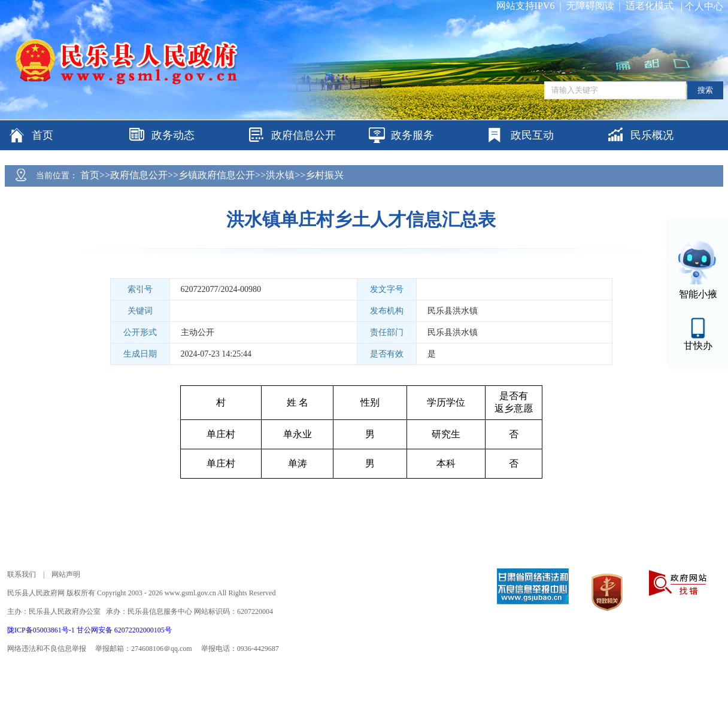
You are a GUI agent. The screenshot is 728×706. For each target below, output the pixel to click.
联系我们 (22, 574)
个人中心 (704, 6)
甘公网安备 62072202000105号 (124, 630)
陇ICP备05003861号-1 (42, 630)
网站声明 (66, 574)
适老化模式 (650, 6)
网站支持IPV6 (526, 6)
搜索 (705, 90)
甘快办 (698, 346)
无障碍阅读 (590, 6)
